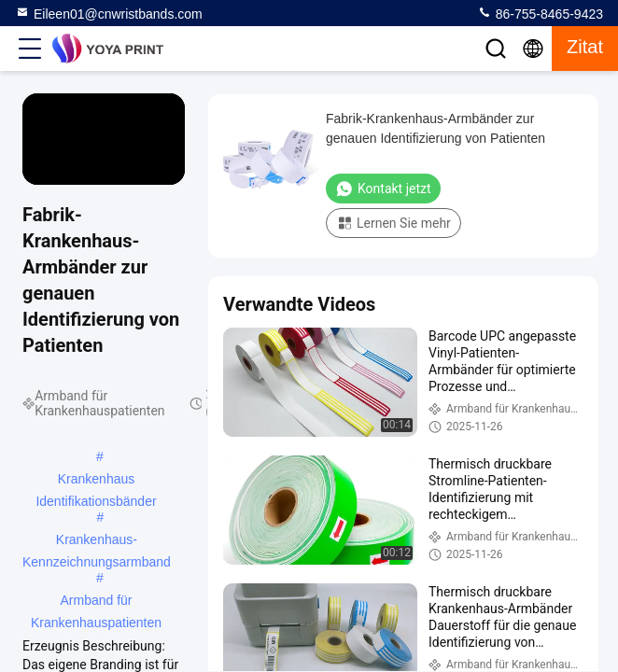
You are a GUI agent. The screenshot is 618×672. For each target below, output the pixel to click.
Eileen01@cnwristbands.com (109, 13)
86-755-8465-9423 (540, 13)
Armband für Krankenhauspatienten (96, 602)
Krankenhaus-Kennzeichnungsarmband (97, 541)
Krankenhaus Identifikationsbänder (96, 481)
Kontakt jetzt (383, 189)
